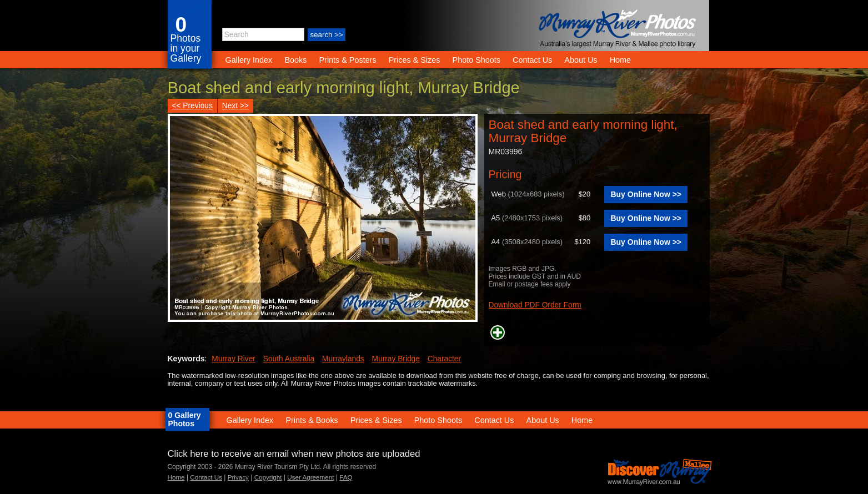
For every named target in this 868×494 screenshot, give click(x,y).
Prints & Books (312, 420)
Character (444, 359)
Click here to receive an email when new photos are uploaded (294, 454)
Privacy (238, 477)
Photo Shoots (476, 60)
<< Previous (192, 106)
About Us (581, 60)
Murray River (234, 359)
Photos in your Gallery (186, 48)
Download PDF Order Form (535, 305)
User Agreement (310, 477)
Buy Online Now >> (646, 194)
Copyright (268, 477)
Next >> (235, 106)
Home (620, 60)
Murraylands (343, 359)
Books (295, 60)
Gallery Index (249, 60)
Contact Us (532, 60)
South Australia (289, 359)
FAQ (346, 477)
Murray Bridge (396, 359)
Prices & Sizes (415, 60)
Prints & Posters (348, 60)
